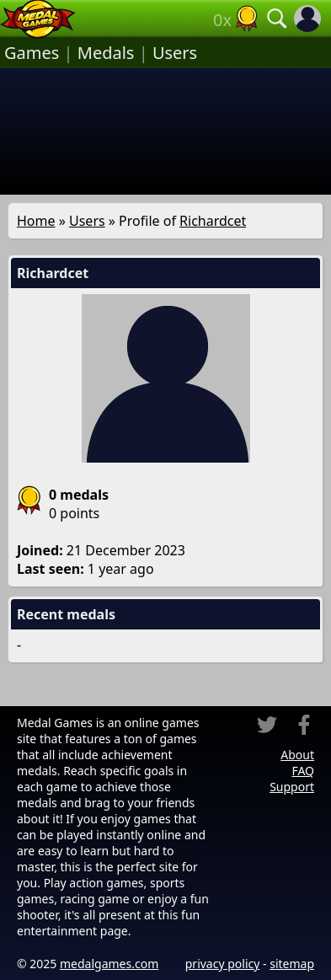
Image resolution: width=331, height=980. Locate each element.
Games (32, 53)
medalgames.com (109, 964)
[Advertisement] (165, 131)
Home (36, 221)
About (297, 755)
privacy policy (223, 964)
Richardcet (213, 221)
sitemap (292, 964)
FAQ (303, 771)
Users (175, 53)
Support (292, 787)
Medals (106, 53)
